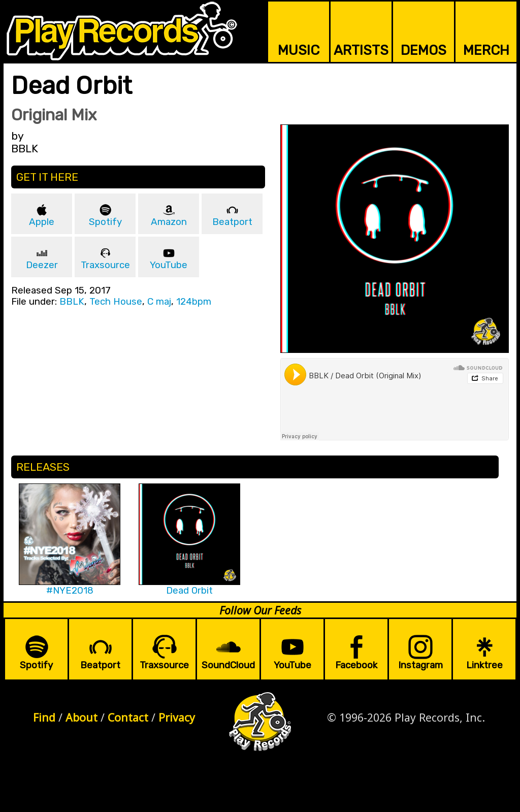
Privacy (177, 717)
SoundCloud (228, 665)
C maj (159, 302)
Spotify (105, 222)
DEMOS (424, 50)
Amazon (169, 222)
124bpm (194, 302)
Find (44, 717)
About (82, 717)
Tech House (116, 302)
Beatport (232, 222)
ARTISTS (361, 50)
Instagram (420, 665)
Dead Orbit (189, 591)
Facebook (356, 665)
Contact (128, 717)
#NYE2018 (70, 591)
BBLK (72, 302)
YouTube (169, 265)
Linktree (484, 665)
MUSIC (299, 50)
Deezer (42, 265)
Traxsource (105, 265)
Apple (42, 222)
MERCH (486, 50)
